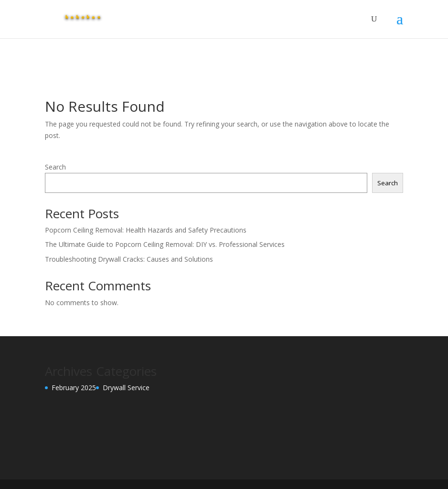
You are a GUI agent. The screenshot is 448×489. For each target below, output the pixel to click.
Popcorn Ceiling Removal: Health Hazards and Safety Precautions (147, 230)
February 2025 (74, 388)
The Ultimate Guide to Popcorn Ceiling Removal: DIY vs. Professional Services (166, 244)
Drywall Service (126, 388)
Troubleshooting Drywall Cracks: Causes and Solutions (130, 259)
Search (55, 167)
